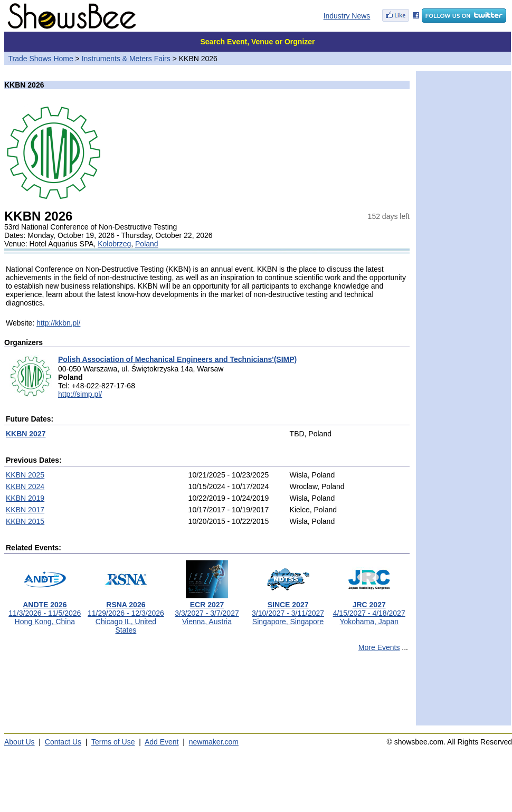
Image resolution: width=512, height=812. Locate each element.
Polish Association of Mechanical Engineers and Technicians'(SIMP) (177, 359)
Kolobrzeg (114, 244)
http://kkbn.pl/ (58, 323)
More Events (379, 647)
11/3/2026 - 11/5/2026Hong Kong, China (45, 610)
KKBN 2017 (25, 510)
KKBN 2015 (25, 521)
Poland (147, 244)
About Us (20, 742)
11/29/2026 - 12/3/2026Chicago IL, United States (126, 614)
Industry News (347, 16)
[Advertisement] (207, 693)
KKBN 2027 (26, 434)
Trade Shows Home (41, 59)
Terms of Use (113, 742)
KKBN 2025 (25, 475)
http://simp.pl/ (80, 394)
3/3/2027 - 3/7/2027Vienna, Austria (207, 610)
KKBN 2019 (25, 498)
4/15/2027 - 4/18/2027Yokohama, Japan (369, 610)
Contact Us (63, 742)
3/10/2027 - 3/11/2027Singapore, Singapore (288, 610)
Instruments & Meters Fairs (126, 59)
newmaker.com (214, 742)
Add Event (162, 742)
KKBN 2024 (25, 486)
